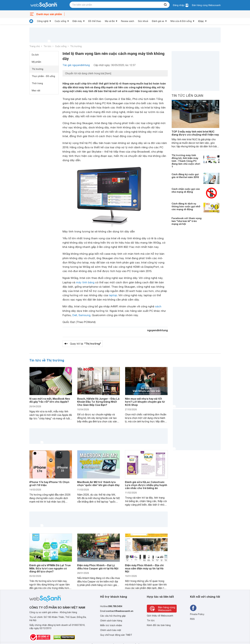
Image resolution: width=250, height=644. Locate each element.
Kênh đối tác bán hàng (159, 625)
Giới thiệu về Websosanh (160, 616)
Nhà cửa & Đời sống (181, 21)
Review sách (128, 21)
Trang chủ (35, 46)
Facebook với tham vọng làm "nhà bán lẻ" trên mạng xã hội (187, 221)
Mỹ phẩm (36, 62)
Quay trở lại (85, 344)
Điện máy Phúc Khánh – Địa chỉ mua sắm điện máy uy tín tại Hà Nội (144, 568)
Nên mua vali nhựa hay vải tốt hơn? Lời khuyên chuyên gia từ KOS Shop (145, 402)
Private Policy (197, 614)
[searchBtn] (165, 5)
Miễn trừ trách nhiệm (111, 625)
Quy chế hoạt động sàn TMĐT (116, 635)
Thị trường (76, 46)
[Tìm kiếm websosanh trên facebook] (193, 608)
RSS (192, 619)
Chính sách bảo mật (111, 630)
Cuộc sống (60, 21)
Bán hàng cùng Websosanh (206, 5)
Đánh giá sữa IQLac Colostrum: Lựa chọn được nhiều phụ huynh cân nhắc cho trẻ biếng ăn (146, 485)
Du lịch (35, 55)
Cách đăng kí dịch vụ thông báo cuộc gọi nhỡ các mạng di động (186, 206)
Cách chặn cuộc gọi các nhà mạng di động (186, 190)
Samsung (84, 315)
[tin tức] (31, 21)
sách (158, 306)
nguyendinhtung (157, 330)
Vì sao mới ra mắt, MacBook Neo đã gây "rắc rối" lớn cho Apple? (50, 400)
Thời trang (37, 83)
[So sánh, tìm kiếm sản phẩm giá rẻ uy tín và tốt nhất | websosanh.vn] (44, 5)
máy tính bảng (85, 282)
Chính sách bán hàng (111, 621)
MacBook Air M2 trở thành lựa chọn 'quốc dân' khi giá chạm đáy (98, 483)
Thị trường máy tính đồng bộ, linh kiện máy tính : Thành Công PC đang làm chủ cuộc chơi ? (186, 161)
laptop (113, 295)
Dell (75, 315)
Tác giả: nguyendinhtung (76, 65)
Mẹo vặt (36, 91)
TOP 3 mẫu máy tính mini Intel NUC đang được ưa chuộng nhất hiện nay (195, 133)
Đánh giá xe (158, 21)
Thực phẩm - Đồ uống (43, 76)
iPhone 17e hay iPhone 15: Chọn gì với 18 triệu (49, 483)
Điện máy (77, 21)
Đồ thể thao (95, 21)
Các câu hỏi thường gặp (113, 616)
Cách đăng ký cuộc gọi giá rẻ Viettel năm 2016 (185, 176)
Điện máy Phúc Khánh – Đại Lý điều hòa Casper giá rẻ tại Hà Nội (98, 567)
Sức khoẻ (143, 21)
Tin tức (47, 46)
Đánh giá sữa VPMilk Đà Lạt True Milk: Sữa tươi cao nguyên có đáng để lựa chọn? (50, 568)
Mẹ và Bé (110, 21)
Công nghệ (43, 21)
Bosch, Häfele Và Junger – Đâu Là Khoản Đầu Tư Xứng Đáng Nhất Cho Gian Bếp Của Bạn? (98, 402)
